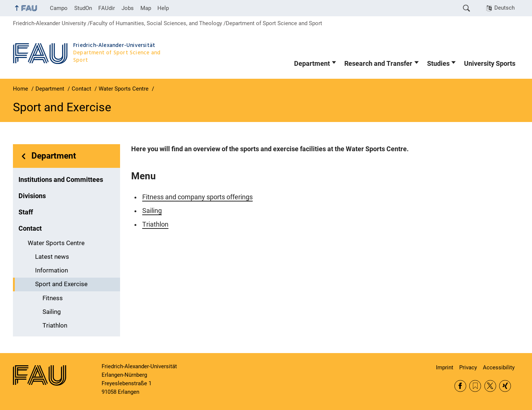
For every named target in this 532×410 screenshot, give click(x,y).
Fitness (53, 298)
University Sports (490, 64)
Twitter (490, 386)
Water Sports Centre (56, 243)
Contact (30, 228)
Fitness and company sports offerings (197, 197)
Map (146, 8)
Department (312, 64)
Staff (26, 212)
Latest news (52, 257)
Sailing (52, 312)
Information (52, 270)
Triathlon (55, 326)
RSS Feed (475, 386)
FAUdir (107, 8)
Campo (59, 8)
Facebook (460, 386)
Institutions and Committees (61, 180)
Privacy (468, 367)
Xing (505, 386)
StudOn (83, 8)
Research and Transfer (378, 64)
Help (163, 8)
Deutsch (504, 8)
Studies (438, 64)
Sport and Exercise (61, 284)
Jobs (128, 8)
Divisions (32, 196)
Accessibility (499, 367)
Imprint (445, 367)
